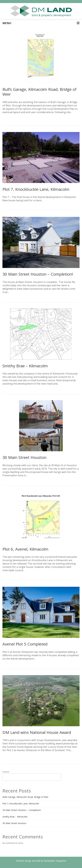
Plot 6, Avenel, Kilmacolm (25, 549)
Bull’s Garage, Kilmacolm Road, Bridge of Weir (39, 92)
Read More (50, 200)
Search (6, 772)
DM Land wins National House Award (37, 732)
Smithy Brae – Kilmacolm (25, 366)
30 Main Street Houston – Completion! (38, 274)
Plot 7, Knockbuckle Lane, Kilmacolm (36, 189)
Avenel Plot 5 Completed (25, 644)
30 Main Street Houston (24, 457)
